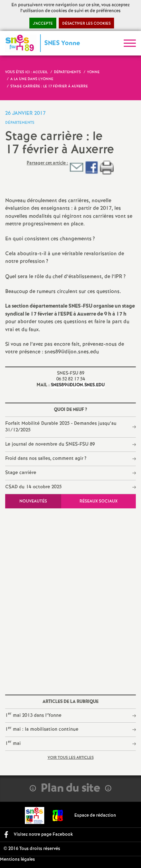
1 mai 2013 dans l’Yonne (33, 715)
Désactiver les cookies (86, 24)
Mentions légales (17, 860)
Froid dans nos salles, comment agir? (46, 458)
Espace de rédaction (95, 815)
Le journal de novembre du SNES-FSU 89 (50, 444)
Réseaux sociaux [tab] (98, 501)
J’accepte (43, 24)
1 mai (13, 743)
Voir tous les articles (71, 758)
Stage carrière (21, 473)
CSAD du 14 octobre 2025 (33, 487)
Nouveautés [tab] (33, 501)
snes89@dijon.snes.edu (78, 385)
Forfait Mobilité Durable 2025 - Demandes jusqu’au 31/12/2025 (61, 427)
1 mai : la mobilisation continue (42, 729)
